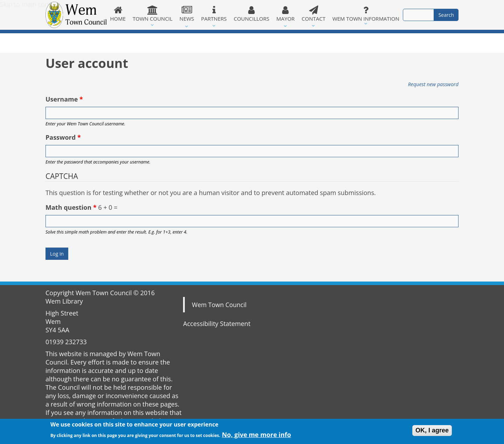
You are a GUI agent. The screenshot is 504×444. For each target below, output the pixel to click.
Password (63, 137)
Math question (71, 207)
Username (64, 99)
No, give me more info (257, 436)
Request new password (433, 84)
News (187, 14)
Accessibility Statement (217, 324)
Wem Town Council (219, 305)
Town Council (153, 14)
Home (118, 14)
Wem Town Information (366, 14)
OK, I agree (432, 432)
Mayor (286, 14)
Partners (214, 14)
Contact (314, 14)
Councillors (252, 14)
